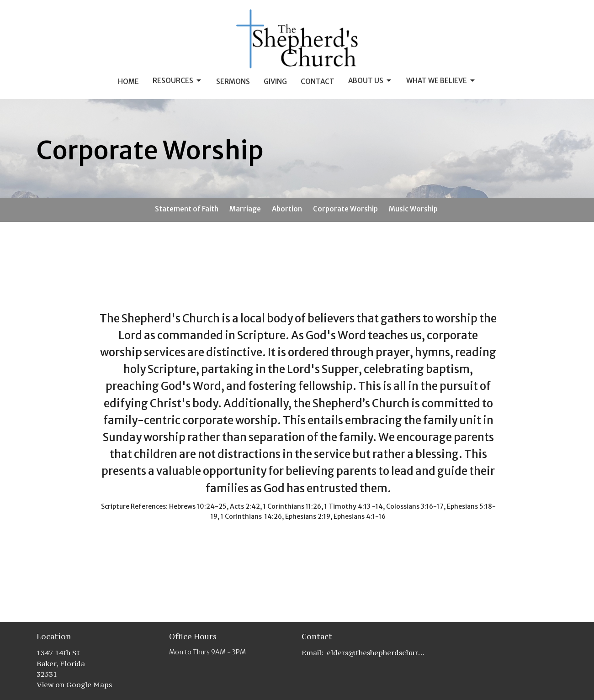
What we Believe (441, 81)
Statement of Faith (187, 209)
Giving (275, 82)
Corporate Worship (345, 209)
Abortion (287, 209)
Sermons (233, 82)
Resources (178, 81)
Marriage (245, 209)
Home (128, 82)
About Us (370, 81)
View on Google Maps (74, 684)
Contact (318, 82)
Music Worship (413, 209)
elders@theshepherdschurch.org (376, 653)
